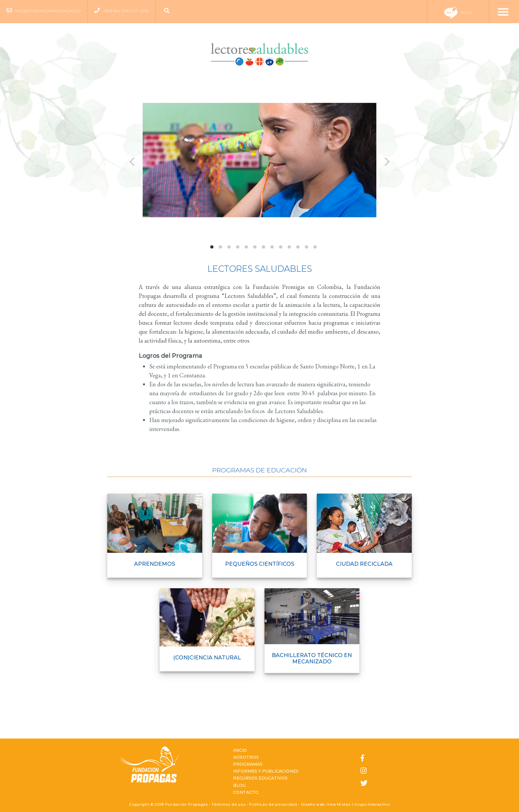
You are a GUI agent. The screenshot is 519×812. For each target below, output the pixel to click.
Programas (248, 764)
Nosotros (246, 757)
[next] (386, 162)
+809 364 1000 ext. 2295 (126, 11)
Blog (458, 12)
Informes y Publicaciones (266, 771)
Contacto (246, 792)
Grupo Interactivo (372, 804)
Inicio (240, 750)
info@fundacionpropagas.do (48, 11)
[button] (168, 11)
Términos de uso (228, 804)
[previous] (133, 162)
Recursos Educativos (260, 778)
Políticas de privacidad (273, 804)
